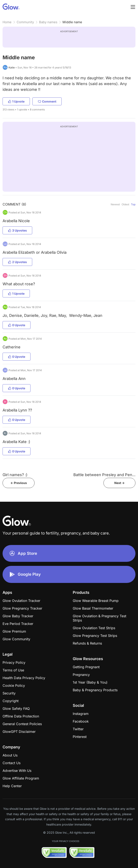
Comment (47, 101)
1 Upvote (16, 101)
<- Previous (19, 483)
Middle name (72, 22)
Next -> (119, 483)
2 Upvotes (17, 262)
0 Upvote (17, 325)
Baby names (48, 22)
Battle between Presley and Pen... (104, 475)
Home (7, 22)
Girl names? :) (15, 475)
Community (25, 22)
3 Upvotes (17, 230)
